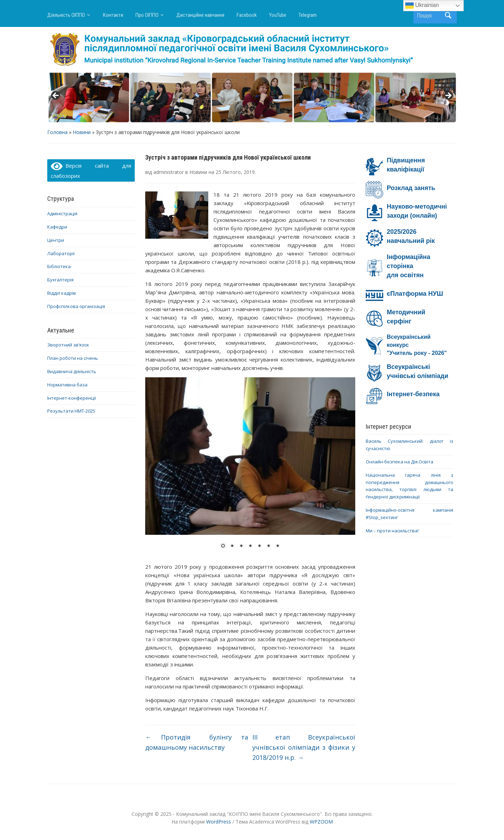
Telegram (308, 15)
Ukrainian (422, 6)
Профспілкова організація (76, 306)
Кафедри (57, 227)
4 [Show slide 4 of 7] (250, 546)
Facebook (247, 15)
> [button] (448, 96)
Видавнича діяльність (72, 371)
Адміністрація (62, 213)
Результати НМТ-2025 (71, 411)
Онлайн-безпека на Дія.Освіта (400, 462)
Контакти (113, 15)
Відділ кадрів (62, 293)
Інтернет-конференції (72, 398)
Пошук (448, 15)
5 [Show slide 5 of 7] (259, 546)
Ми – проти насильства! (392, 531)
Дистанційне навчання (200, 15)
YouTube (278, 15)
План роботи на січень (73, 358)
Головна (57, 132)
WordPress (219, 822)
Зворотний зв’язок (68, 345)
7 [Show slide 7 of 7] (278, 546)
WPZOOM (321, 822)
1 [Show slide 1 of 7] (223, 546)
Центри (56, 240)
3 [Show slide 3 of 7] (241, 546)
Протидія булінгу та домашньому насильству (197, 742)
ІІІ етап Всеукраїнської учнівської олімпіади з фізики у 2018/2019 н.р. (304, 747)
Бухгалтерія (60, 280)
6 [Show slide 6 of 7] (268, 546)
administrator (169, 172)
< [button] (56, 96)
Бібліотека (59, 266)
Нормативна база (67, 385)
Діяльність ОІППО (66, 15)
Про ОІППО (147, 15)
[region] (252, 98)
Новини (82, 132)
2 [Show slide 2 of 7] (232, 546)
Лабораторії (61, 253)
